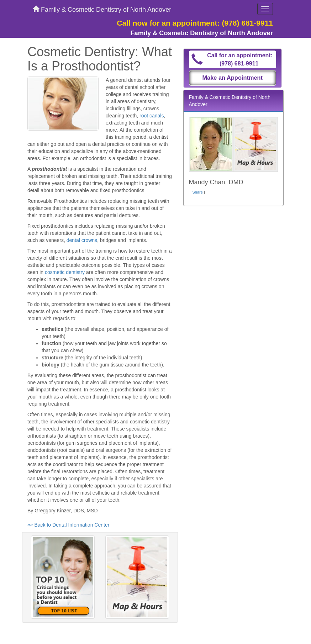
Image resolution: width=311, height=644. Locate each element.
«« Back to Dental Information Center (68, 525)
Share (198, 192)
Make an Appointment (232, 78)
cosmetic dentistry (65, 272)
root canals (152, 116)
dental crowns (82, 240)
